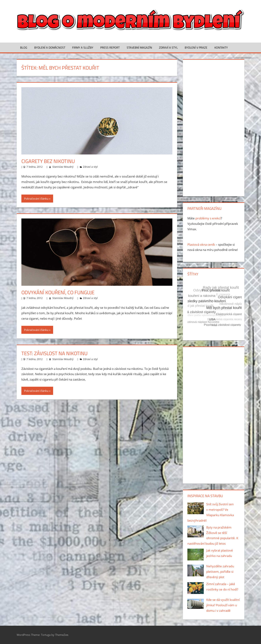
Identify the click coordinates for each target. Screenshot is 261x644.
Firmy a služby (83, 48)
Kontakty (221, 48)
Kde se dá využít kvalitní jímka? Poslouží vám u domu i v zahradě (223, 605)
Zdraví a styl (168, 48)
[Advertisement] (214, 127)
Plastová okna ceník (201, 244)
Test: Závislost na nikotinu (54, 353)
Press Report (110, 48)
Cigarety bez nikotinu (48, 161)
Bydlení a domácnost (50, 48)
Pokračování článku (36, 199)
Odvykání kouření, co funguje (58, 292)
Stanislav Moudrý (63, 167)
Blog (24, 48)
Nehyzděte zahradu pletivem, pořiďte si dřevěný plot (220, 572)
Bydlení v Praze (196, 48)
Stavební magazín (139, 48)
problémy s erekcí (208, 218)
